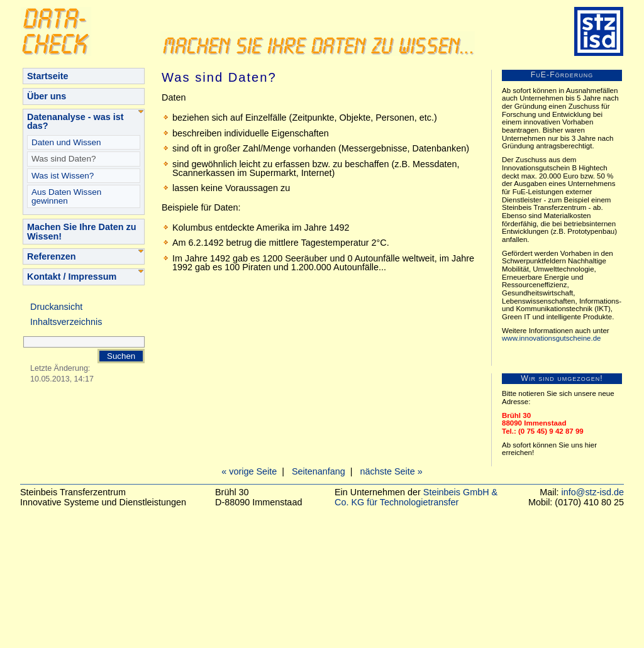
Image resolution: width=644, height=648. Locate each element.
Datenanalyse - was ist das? (75, 121)
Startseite (48, 76)
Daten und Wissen (66, 142)
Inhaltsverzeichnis (66, 322)
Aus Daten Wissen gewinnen (66, 196)
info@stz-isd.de (593, 492)
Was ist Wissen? (63, 176)
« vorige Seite (249, 471)
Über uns (47, 96)
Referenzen (52, 256)
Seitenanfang (319, 471)
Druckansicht (56, 307)
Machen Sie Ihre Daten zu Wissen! (82, 231)
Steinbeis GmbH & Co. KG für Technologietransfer (416, 497)
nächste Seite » (391, 471)
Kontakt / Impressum (72, 277)
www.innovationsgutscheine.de (551, 338)
